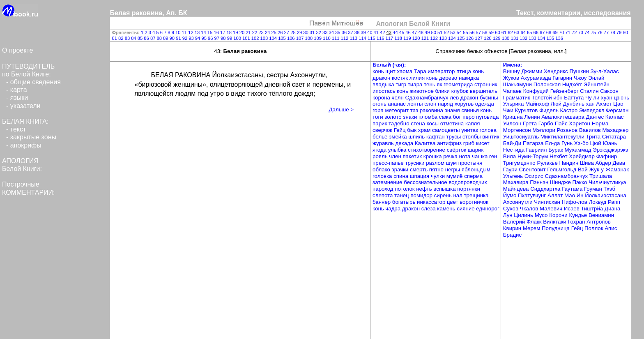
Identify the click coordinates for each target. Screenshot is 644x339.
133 (533, 38)
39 (364, 32)
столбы (472, 137)
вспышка (445, 189)
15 (211, 32)
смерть (420, 169)
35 (338, 32)
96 (211, 38)
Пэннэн (540, 182)
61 (505, 32)
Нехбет (559, 156)
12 (191, 32)
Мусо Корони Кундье (562, 215)
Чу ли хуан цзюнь (607, 98)
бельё (381, 137)
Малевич (552, 209)
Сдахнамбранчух (428, 98)
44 (396, 32)
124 (453, 38)
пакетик (413, 156)
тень (430, 84)
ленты (416, 104)
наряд (446, 104)
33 (326, 32)
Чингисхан (548, 202)
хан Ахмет (600, 104)
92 (186, 38)
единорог (488, 209)
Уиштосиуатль (522, 137)
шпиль (417, 137)
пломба (429, 117)
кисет (483, 143)
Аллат (556, 195)
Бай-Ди (513, 143)
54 (460, 32)
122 (435, 38)
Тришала (601, 176)
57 (479, 32)
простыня (470, 163)
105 (283, 38)
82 (122, 38)
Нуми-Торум (534, 156)
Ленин (533, 117)
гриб (470, 143)
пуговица (487, 117)
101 (247, 38)
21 (249, 32)
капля (473, 123)
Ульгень (514, 176)
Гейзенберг (565, 91)
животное (422, 91)
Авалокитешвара (563, 117)
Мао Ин (575, 195)
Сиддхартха (546, 189)
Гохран (577, 222)
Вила (510, 156)
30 (306, 32)
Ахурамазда (537, 78)
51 (441, 32)
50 (435, 32)
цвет (453, 202)
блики (443, 91)
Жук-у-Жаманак (609, 169)
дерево (449, 78)
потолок (405, 189)
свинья (471, 110)
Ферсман (617, 110)
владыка (384, 84)
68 (550, 32)
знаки (411, 117)
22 (255, 32)
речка (451, 156)
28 (294, 32)
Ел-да (553, 143)
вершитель (484, 91)
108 (309, 38)
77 (607, 32)
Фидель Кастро (559, 110)
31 (313, 32)
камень (447, 209)
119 (408, 38)
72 (575, 32)
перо (469, 117)
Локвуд (598, 202)
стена (419, 123)
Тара (421, 71)
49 (428, 32)
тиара (416, 84)
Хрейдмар (582, 156)
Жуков (512, 78)
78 (613, 32)
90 (173, 38)
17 (223, 32)
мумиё (455, 176)
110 (327, 38)
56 (473, 32)
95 (205, 38)
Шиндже (561, 182)
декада (405, 143)
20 (243, 32)
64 (524, 32)
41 (377, 32)
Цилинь (524, 215)
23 (262, 32)
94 (198, 38)
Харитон (580, 123)
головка (383, 176)
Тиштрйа (593, 209)
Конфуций (537, 91)
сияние (466, 209)
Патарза (534, 143)
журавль (384, 143)
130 (506, 38)
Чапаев (513, 91)
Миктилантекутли (563, 137)
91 (179, 38)
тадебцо (400, 123)
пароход (384, 189)
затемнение (388, 182)
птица (464, 71)
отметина (453, 123)
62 (511, 32)
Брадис (512, 235)
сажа (446, 117)
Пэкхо (581, 182)
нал (458, 195)
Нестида (515, 150)
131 (515, 38)
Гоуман (594, 189)
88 (160, 38)
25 (274, 32)
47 (415, 32)
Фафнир (607, 156)
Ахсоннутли (519, 202)
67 (543, 32)
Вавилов (591, 130)
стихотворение (427, 150)
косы (434, 123)
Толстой (542, 98)
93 (192, 38)
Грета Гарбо (539, 123)
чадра (393, 209)
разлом (436, 163)
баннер (382, 202)
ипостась (385, 91)
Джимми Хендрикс (545, 71)
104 (274, 38)
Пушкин (580, 71)
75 (594, 32)
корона (382, 98)
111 (336, 38)
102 (256, 38)
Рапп (614, 202)
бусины (489, 98)
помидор (422, 195)
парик (381, 123)
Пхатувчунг (533, 195)
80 (625, 32)
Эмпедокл (592, 110)
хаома (405, 71)
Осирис (535, 176)
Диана (612, 209)
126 (471, 38)
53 (453, 32)
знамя (453, 110)
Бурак (556, 150)
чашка (481, 156)
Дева (619, 163)
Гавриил (537, 150)
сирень (444, 195)
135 (551, 38)
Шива (588, 163)
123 (444, 38)
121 (426, 38)
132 (524, 38)
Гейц (400, 130)
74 (588, 32)
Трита (594, 137)
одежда (485, 104)
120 (417, 38)
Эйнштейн (597, 84)
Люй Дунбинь (568, 104)
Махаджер (616, 130)
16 (217, 32)
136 (559, 38)
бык (413, 130)
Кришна (514, 117)
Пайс (562, 123)
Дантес (596, 117)
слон (431, 104)
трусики (415, 163)
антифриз (450, 143)
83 (128, 38)
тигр (401, 84)
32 (319, 32)
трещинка (476, 195)
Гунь (568, 143)
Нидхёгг (573, 84)
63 (517, 32)
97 (218, 38)
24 (268, 32)
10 (179, 32)
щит (391, 71)
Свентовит (533, 169)
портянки (468, 189)
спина (402, 176)
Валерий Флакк (523, 222)
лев (455, 98)
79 (620, 32)
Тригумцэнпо (520, 163)
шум (452, 163)
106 (292, 38)
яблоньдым (476, 169)
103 (265, 38)
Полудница (557, 228)
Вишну (512, 71)
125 (462, 38)
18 (230, 32)
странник (486, 84)
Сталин (590, 91)
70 (562, 32)
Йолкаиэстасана (606, 195)
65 (530, 32)
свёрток (457, 150)
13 (198, 32)
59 (492, 32)
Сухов (512, 209)
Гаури (511, 169)
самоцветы (447, 130)
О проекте (17, 50)
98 (224, 38)
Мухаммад (578, 150)
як (440, 84)
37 (351, 32)
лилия (418, 78)
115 (372, 38)
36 (345, 32)
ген (493, 156)
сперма (473, 176)
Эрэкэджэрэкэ (610, 150)
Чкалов (530, 209)
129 (497, 38)
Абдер (604, 163)
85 (141, 38)
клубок (461, 91)
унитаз (470, 130)
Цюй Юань (604, 143)
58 (485, 32)
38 (358, 32)
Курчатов (527, 110)
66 (537, 32)
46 (409, 32)
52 (447, 32)
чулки (439, 176)
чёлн (399, 98)
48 (421, 32)
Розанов (568, 130)
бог (458, 117)
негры (453, 169)
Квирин (513, 228)
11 (185, 32)
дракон (382, 78)
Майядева (517, 189)
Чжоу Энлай (589, 78)
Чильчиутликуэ (607, 182)
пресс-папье (389, 163)
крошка (433, 156)
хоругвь (465, 104)
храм (425, 130)
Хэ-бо (582, 143)
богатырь (405, 202)
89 (166, 38)
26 (281, 32)
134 (542, 38)
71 (568, 32)
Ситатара (614, 137)
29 (300, 32)
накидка (469, 78)
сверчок (383, 130)
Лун (509, 215)
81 (115, 38)
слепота (383, 195)
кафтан (436, 137)
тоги (378, 117)
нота (466, 156)
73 (581, 32)
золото (394, 117)
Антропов (599, 222)
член (396, 156)
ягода (380, 150)
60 (498, 32)
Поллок (595, 228)
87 (154, 38)
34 (332, 32)
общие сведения (36, 82)
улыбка (398, 150)
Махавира (516, 182)
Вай (583, 169)
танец (402, 195)
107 (301, 38)
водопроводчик (468, 182)
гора (379, 110)
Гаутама (573, 189)
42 (383, 32)
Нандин (569, 163)
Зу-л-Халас (604, 71)
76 (600, 32)
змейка (399, 137)
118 (399, 38)
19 (236, 32)
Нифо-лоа (575, 202)
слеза (429, 209)
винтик (491, 137)
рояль (381, 156)
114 (363, 38)
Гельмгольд (562, 169)
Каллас (615, 117)
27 (287, 32)
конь (379, 71)
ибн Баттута (569, 98)
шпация (420, 176)
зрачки (401, 169)
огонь (380, 104)
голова (488, 130)
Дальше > (341, 110)
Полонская (548, 84)
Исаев (573, 209)
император (442, 71)
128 (488, 38)
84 (134, 38)
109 (318, 38)
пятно (437, 169)
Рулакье (548, 163)
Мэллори (544, 130)
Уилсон (513, 123)
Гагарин (563, 78)
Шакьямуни (518, 84)
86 (147, 38)
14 (204, 32)
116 (381, 38)
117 (390, 38)
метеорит (397, 110)
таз (415, 110)
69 (556, 32)
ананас (397, 104)
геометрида (459, 84)
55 (466, 32)
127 (479, 38)
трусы (454, 137)
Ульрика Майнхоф (527, 104)
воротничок (474, 202)
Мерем (532, 228)
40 (370, 32)
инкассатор (432, 202)
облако (382, 169)
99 (230, 38)
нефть (425, 189)
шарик (476, 150)
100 (238, 38)
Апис (611, 228)
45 (402, 32)
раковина (432, 110)
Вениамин (601, 215)
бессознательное (426, 182)
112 (345, 38)
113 (354, 38)
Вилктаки (555, 222)
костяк (401, 78)
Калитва (426, 143)
